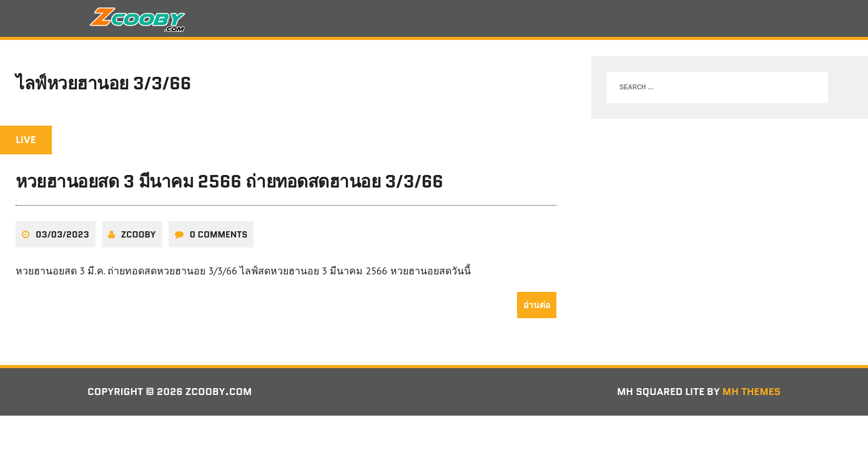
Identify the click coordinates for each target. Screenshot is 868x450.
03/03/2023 (62, 234)
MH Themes (752, 392)
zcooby (139, 234)
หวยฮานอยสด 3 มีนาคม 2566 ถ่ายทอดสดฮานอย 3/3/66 (229, 181)
